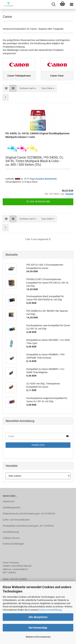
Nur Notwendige (38, 628)
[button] (6, 88)
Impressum (9, 501)
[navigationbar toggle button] (71, 4)
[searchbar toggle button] (53, 4)
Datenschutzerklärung (50, 610)
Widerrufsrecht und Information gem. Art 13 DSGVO (29, 514)
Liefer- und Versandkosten (16, 520)
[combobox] (28, 88)
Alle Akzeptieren (38, 617)
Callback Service (11, 538)
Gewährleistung (11, 532)
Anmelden (38, 445)
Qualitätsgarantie (11, 507)
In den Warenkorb (38, 202)
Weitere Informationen (38, 637)
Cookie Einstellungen (13, 544)
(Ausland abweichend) (46, 179)
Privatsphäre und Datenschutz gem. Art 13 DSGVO (28, 526)
